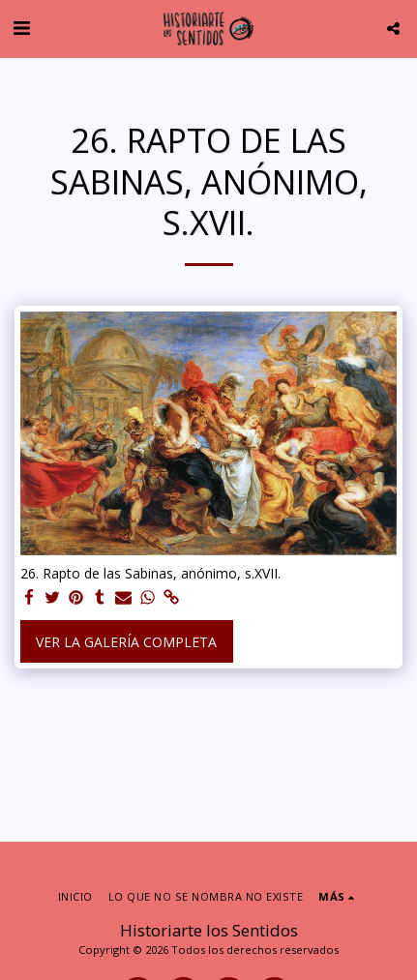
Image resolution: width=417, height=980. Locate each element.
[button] (21, 28)
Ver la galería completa (126, 642)
